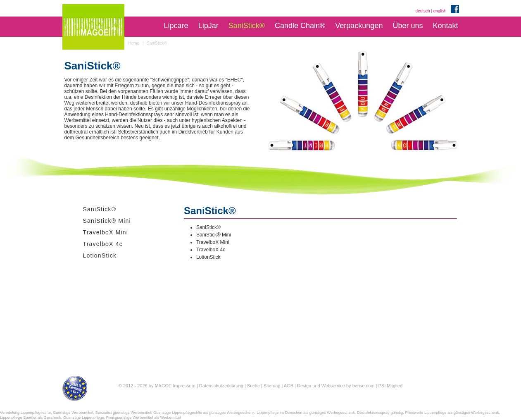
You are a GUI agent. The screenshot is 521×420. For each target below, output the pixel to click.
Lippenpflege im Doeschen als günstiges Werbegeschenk (306, 413)
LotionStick (100, 255)
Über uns (408, 26)
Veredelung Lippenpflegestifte (25, 413)
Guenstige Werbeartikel (73, 413)
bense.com (364, 386)
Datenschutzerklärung (221, 386)
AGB (289, 386)
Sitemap (272, 386)
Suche (253, 386)
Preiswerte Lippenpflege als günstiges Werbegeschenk (452, 413)
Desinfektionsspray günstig (380, 413)
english (440, 11)
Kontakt (445, 26)
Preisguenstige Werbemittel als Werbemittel (144, 418)
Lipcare (176, 26)
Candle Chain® (300, 26)
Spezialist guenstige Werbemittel (123, 413)
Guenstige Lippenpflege (84, 418)
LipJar (208, 26)
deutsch (423, 11)
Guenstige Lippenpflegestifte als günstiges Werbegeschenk (204, 413)
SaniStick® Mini (107, 221)
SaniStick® (247, 26)
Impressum (184, 386)
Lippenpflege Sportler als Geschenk (31, 418)
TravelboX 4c (103, 244)
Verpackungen (359, 26)
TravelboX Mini (106, 232)
